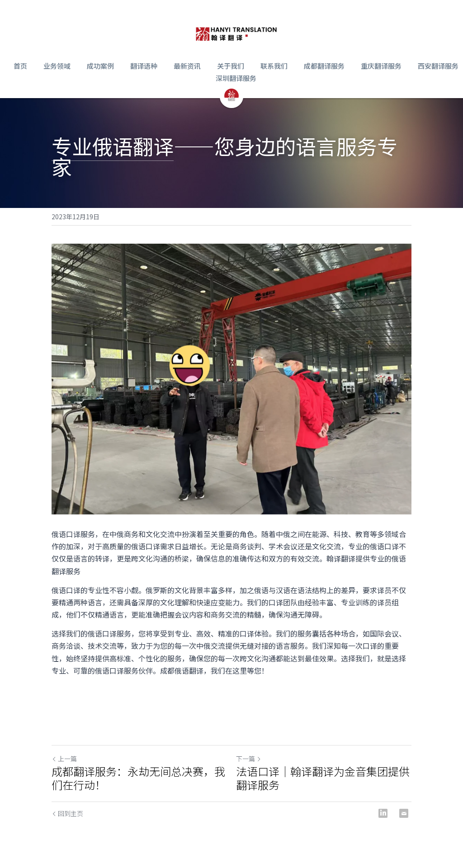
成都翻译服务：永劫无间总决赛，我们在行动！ (138, 778)
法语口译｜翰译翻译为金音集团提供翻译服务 (323, 778)
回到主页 (67, 813)
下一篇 (249, 759)
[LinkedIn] (383, 813)
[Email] (404, 813)
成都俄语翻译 (182, 670)
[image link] (236, 32)
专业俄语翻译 (113, 146)
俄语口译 (66, 534)
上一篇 (64, 759)
